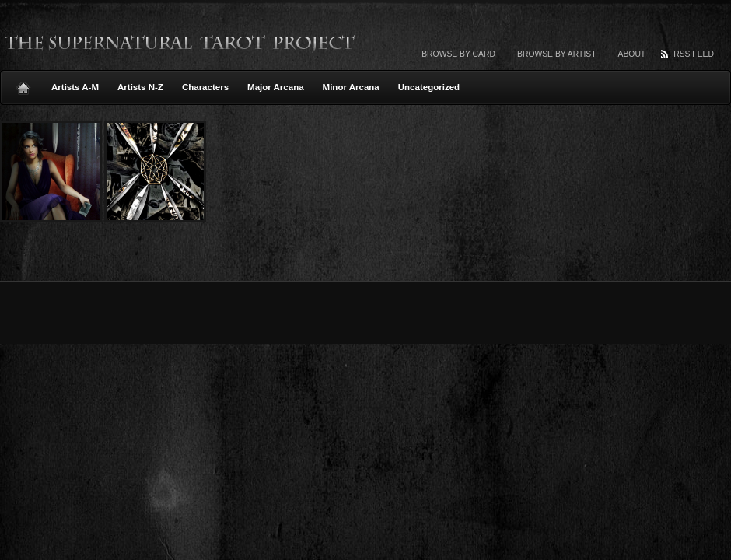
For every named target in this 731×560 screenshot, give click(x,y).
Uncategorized (429, 87)
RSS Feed (694, 54)
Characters (205, 87)
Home (23, 84)
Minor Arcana (351, 87)
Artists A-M (75, 87)
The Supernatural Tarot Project (180, 43)
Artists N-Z (140, 87)
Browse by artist (557, 54)
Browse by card (458, 54)
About (632, 54)
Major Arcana (276, 87)
